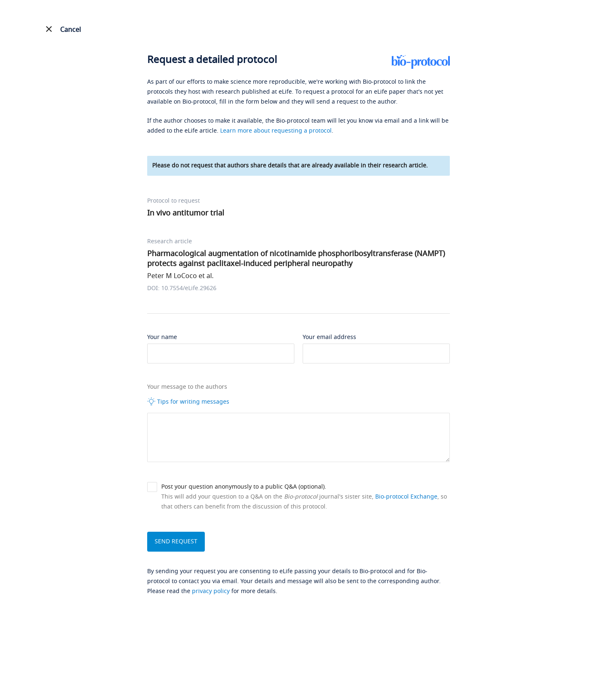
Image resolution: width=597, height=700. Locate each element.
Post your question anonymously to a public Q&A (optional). (244, 487)
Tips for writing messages (188, 402)
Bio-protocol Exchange (406, 497)
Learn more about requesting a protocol (276, 131)
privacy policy (211, 591)
